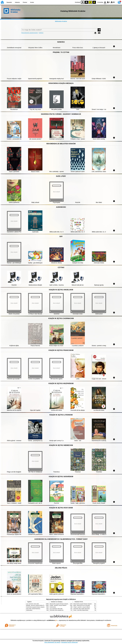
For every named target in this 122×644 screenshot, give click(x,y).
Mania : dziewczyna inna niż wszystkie (82, 605)
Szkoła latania (29, 610)
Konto (32, 2)
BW (86, 2)
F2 (113, 2)
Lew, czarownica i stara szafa (32, 604)
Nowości (9, 2)
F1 (108, 2)
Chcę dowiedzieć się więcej (52, 642)
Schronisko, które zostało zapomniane (82, 609)
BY (94, 2)
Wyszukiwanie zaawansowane (30, 33)
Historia (17, 2)
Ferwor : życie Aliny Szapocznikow (81, 610)
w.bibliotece (52, 620)
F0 (105, 2)
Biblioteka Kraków (61, 21)
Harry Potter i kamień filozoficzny (33, 609)
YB (90, 2)
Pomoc (25, 2)
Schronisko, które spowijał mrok (57, 610)
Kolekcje (41, 33)
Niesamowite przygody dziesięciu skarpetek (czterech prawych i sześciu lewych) (43, 607)
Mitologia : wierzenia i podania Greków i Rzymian (37, 605)
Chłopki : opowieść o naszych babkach (58, 605)
